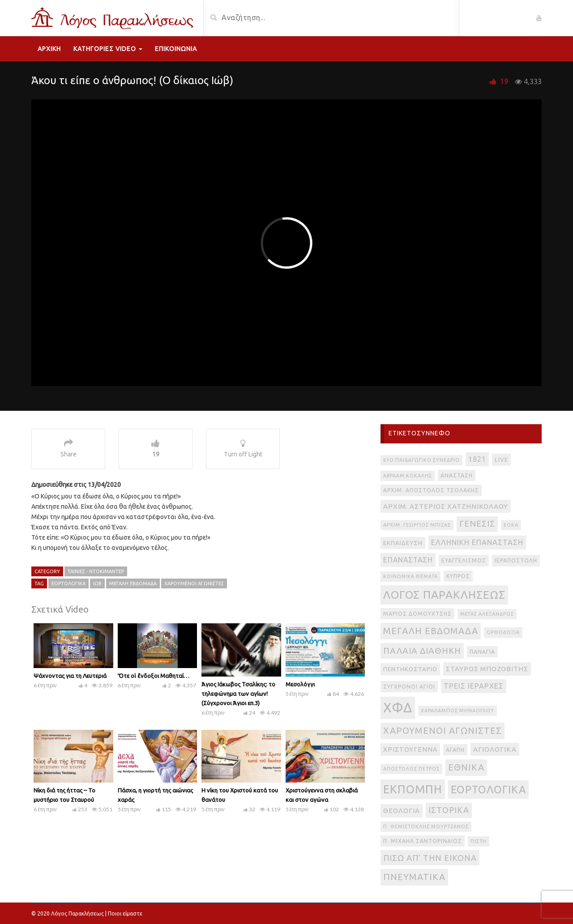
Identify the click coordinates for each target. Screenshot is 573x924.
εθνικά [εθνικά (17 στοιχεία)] (466, 767)
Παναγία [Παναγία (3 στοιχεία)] (482, 652)
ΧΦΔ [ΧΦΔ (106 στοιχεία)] (398, 708)
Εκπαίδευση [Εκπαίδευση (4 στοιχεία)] (403, 543)
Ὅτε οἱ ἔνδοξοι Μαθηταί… (154, 676)
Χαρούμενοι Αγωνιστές (194, 583)
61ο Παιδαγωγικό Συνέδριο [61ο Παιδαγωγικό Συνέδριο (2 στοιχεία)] (421, 460)
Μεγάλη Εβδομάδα (133, 583)
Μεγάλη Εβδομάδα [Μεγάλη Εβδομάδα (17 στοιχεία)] (431, 631)
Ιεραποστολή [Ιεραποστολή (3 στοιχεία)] (516, 560)
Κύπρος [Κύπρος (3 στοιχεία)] (458, 576)
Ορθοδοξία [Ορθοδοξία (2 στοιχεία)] (503, 632)
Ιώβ (97, 583)
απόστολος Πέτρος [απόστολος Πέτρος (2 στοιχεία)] (411, 769)
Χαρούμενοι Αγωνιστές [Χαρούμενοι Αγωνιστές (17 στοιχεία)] (443, 730)
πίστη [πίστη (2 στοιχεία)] (479, 841)
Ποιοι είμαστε (125, 913)
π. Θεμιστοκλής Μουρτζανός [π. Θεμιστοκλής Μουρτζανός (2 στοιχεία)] (426, 826)
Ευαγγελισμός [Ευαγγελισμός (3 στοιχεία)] (464, 560)
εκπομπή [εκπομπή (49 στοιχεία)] (413, 789)
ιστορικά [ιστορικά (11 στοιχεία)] (449, 810)
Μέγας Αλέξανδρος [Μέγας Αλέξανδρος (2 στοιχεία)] (487, 614)
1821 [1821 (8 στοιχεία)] (477, 459)
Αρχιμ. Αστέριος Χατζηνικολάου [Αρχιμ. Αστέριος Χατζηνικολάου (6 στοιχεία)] (446, 506)
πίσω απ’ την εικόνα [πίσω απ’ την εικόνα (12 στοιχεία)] (430, 858)
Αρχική (49, 49)
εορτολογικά (68, 583)
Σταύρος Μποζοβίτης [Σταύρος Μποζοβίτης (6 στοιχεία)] (487, 669)
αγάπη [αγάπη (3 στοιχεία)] (455, 750)
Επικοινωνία (176, 49)
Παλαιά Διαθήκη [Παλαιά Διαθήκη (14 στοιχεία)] (422, 651)
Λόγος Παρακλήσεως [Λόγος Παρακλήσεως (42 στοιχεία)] (444, 595)
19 (504, 81)
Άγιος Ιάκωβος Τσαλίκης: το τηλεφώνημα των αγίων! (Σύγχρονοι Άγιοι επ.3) (238, 694)
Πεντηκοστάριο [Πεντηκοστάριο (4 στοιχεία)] (410, 669)
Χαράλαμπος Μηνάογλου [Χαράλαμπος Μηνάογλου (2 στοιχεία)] (458, 711)
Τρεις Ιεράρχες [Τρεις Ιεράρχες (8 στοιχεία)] (474, 686)
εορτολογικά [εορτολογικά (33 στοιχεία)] (488, 789)
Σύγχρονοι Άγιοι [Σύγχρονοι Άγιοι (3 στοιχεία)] (409, 687)
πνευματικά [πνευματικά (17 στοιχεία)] (414, 877)
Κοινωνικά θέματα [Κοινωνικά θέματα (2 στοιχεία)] (411, 576)
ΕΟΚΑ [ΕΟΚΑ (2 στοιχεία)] (511, 525)
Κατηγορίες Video (108, 49)
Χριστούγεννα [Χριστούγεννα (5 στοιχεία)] (410, 749)
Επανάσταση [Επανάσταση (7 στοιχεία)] (408, 560)
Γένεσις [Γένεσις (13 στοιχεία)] (477, 524)
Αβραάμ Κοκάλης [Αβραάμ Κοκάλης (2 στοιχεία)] (408, 476)
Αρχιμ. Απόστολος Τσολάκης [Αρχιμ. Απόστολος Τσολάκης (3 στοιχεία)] (431, 490)
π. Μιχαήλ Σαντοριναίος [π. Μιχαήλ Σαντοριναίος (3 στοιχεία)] (423, 841)
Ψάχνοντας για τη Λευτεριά (70, 676)
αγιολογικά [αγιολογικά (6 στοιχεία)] (495, 749)
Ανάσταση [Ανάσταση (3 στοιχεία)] (457, 475)
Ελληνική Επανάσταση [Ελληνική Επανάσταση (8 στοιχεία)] (477, 542)
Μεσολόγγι (300, 684)
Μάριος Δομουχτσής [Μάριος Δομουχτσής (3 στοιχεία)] (417, 614)
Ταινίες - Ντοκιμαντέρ (96, 571)
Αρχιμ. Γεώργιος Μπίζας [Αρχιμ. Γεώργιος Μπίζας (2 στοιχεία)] (417, 525)
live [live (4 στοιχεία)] (501, 460)
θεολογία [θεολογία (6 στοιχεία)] (402, 811)
